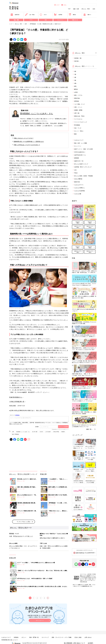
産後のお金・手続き (79, 116)
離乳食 (72, 15)
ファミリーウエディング (81, 122)
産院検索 (76, 158)
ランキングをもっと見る (24, 522)
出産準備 (58, 15)
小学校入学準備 (56, 432)
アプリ (31, 20)
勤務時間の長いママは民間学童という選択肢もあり (29, 142)
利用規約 (16, 637)
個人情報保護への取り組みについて (75, 643)
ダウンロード (40, 620)
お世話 (76, 92)
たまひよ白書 (78, 194)
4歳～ (76, 83)
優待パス (87, 15)
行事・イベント (78, 107)
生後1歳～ (77, 61)
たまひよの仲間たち (79, 188)
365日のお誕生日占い (80, 152)
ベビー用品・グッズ (79, 104)
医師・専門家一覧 (34, 637)
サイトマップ (45, 637)
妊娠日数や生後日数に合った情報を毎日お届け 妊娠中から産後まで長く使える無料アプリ (40, 616)
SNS (46, 20)
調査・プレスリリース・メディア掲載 (62, 637)
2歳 (75, 77)
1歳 (75, 74)
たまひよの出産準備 (79, 191)
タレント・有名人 (79, 131)
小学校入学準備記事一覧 (17, 402)
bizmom (41, 432)
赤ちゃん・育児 (86, 9)
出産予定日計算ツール (80, 155)
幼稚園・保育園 (78, 110)
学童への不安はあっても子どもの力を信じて (27, 145)
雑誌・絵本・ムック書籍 (81, 143)
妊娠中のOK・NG (79, 161)
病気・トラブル (78, 95)
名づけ (43, 15)
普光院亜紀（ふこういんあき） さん (37, 113)
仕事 (26, 24)
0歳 (75, 71)
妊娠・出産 (76, 9)
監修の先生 (77, 182)
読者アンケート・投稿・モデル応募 (83, 149)
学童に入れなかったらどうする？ (24, 138)
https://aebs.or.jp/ (83, 582)
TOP (69, 9)
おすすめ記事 (48, 432)
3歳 (75, 80)
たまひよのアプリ (79, 185)
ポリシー (24, 637)
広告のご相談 (78, 637)
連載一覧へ (89, 429)
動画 (75, 134)
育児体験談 (77, 125)
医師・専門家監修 (15, 434)
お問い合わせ (88, 637)
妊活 (94, 9)
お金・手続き (30, 15)
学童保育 (63, 432)
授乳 (75, 86)
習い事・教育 (35, 432)
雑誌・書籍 (16, 20)
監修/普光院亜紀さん (16, 397)
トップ (11, 24)
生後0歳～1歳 (78, 58)
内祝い (64, 5)
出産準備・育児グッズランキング (83, 167)
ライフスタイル (78, 119)
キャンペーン (60, 20)
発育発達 (76, 101)
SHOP (57, 5)
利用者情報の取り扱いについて (10, 640)
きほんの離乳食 (78, 179)
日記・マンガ (78, 128)
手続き (76, 173)
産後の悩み (77, 98)
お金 (75, 170)
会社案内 (90, 643)
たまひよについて (79, 140)
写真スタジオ (75, 20)
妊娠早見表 (15, 15)
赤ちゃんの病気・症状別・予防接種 (83, 176)
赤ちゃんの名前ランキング (81, 164)
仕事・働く (77, 113)
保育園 (64, 101)
